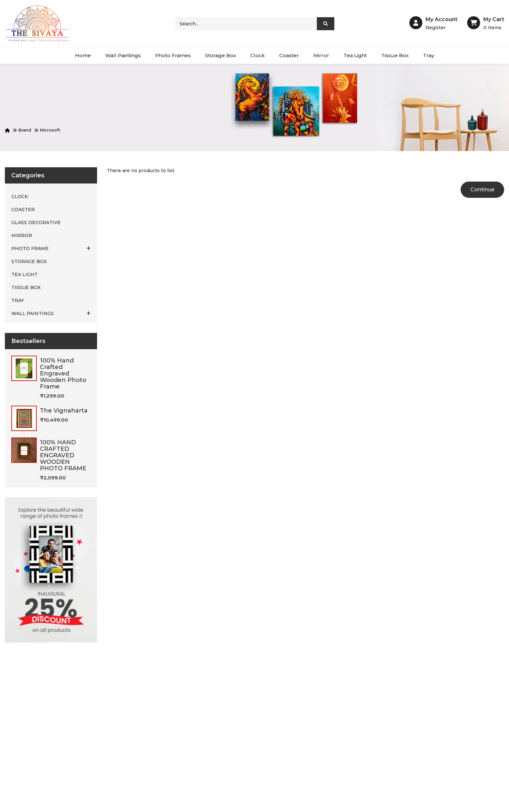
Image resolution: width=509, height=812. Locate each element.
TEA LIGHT (25, 274)
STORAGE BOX (29, 261)
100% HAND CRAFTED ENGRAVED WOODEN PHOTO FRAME (63, 455)
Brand (25, 130)
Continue (482, 190)
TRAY (18, 300)
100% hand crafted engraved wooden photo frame (63, 374)
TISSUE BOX (26, 287)
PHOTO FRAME (51, 248)
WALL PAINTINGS (51, 313)
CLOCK (20, 197)
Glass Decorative (36, 222)
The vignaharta (64, 411)
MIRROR (22, 235)
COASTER (23, 209)
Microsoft (50, 130)
